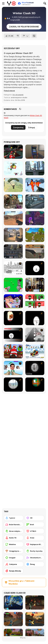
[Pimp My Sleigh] (35, 351)
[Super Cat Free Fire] (35, 235)
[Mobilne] (14, 544)
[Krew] (35, 538)
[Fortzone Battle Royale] (35, 218)
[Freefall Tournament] (13, 152)
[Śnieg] (35, 564)
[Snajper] (14, 558)
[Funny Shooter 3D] (35, 185)
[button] (9, 91)
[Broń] (35, 525)
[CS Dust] (13, 218)
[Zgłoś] (26, 36)
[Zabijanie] (14, 564)
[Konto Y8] (14, 538)
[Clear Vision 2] (35, 318)
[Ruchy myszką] (35, 551)
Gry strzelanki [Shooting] (18, 95)
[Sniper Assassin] (13, 335)
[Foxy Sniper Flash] (35, 385)
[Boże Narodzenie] (14, 525)
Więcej (24, 638)
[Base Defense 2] (13, 285)
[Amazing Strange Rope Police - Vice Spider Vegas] (35, 168)
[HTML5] (35, 531)
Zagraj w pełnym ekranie (24, 27)
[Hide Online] (35, 152)
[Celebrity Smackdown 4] (13, 368)
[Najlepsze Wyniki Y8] (35, 544)
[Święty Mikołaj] (14, 571)
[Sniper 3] (35, 335)
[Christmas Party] (13, 351)
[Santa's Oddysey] (13, 301)
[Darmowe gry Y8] (11, 3)
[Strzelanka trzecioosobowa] (35, 558)
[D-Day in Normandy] (35, 251)
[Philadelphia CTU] (35, 285)
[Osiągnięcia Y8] (14, 551)
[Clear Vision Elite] (13, 385)
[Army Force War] (35, 202)
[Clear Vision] (13, 318)
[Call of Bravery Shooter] (13, 202)
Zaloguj (31, 127)
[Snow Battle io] (13, 168)
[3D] (35, 518)
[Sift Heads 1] (13, 268)
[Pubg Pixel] (13, 185)
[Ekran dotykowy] (14, 531)
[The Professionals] (13, 251)
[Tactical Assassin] (35, 268)
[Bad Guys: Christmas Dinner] (35, 301)
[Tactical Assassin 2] (35, 368)
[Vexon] (13, 235)
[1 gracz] (14, 518)
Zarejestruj (18, 127)
